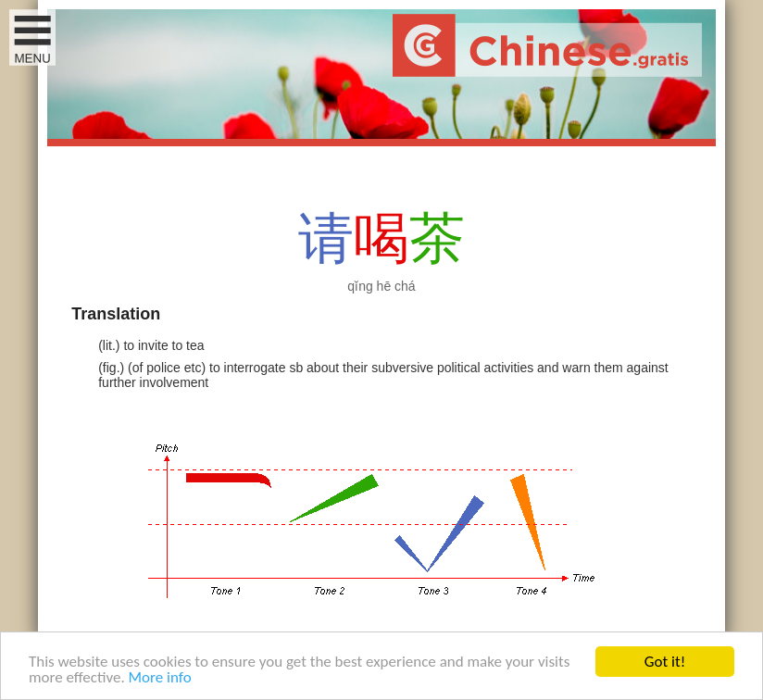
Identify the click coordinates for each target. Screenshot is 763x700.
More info (160, 678)
